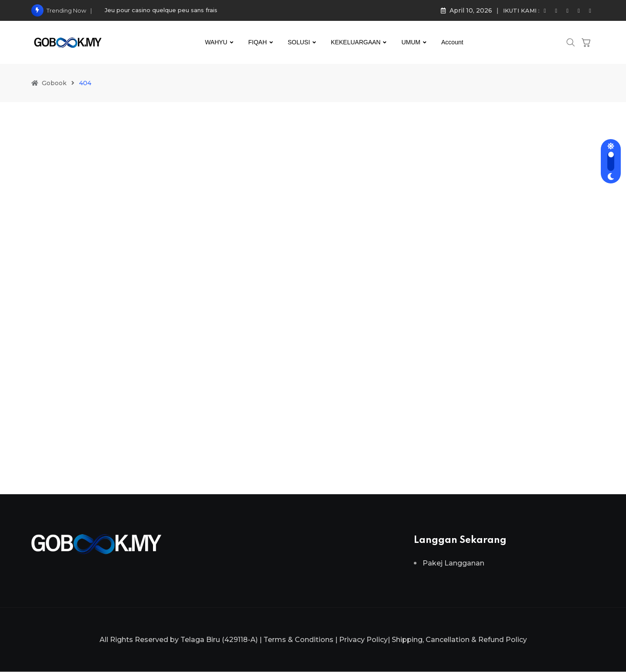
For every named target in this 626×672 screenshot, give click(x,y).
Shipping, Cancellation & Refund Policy (459, 640)
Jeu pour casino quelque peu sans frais (161, 10)
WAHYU (216, 42)
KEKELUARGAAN (356, 42)
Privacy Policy (363, 640)
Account (452, 42)
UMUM (411, 42)
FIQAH (258, 42)
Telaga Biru (200, 640)
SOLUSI (299, 42)
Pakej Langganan (453, 563)
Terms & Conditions (298, 640)
